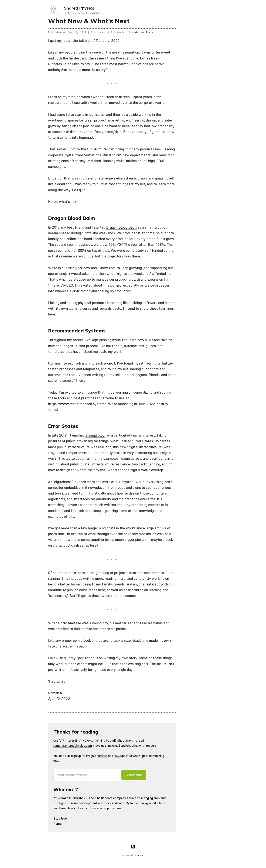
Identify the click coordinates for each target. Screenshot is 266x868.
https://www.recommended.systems (77, 404)
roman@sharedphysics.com (73, 746)
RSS (117, 756)
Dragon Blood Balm (121, 228)
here (162, 803)
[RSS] (133, 847)
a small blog (95, 436)
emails (103, 756)
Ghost (141, 855)
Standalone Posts (141, 33)
